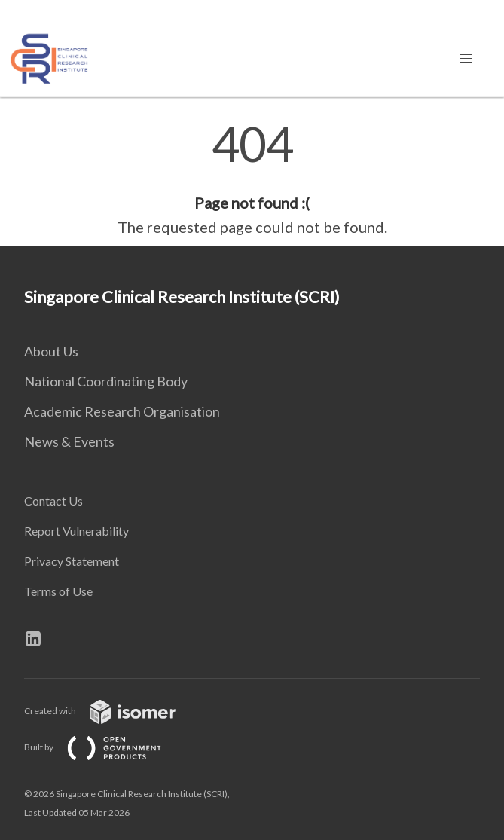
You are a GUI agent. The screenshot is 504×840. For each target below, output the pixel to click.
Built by (105, 747)
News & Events (69, 441)
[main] (252, 179)
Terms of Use (58, 591)
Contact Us (53, 501)
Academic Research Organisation (122, 411)
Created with (112, 711)
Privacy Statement (72, 561)
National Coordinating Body (106, 381)
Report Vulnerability (76, 531)
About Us (51, 351)
